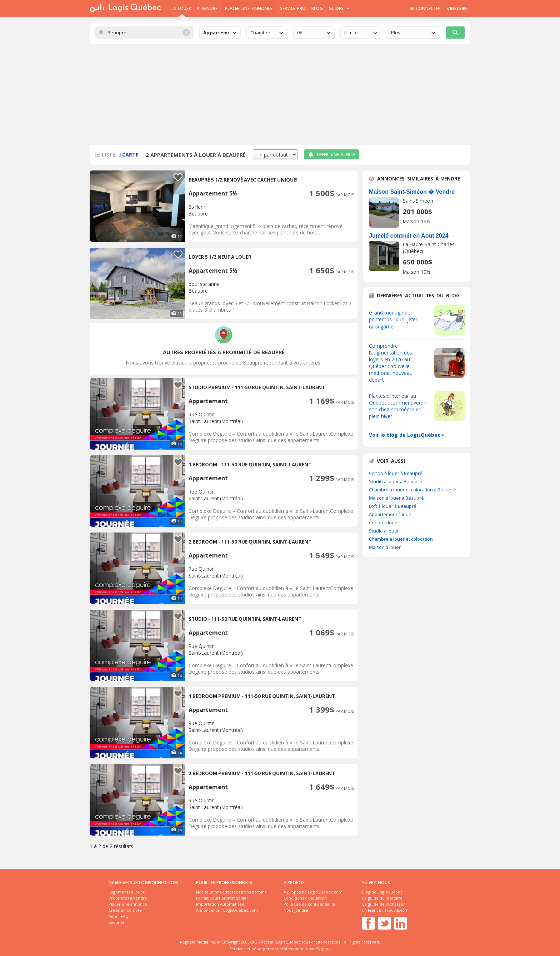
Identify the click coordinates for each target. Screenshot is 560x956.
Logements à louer (127, 892)
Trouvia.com (396, 910)
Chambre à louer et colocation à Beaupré (412, 490)
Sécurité (117, 922)
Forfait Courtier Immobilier (222, 898)
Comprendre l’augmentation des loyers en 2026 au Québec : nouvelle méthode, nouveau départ (391, 363)
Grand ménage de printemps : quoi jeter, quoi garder (394, 319)
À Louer (182, 8)
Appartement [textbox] (216, 33)
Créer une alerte (332, 155)
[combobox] (220, 33)
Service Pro (293, 8)
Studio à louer (384, 531)
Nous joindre (296, 910)
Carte (129, 155)
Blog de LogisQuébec (382, 892)
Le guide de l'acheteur (384, 904)
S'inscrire (457, 8)
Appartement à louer (391, 514)
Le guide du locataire (382, 898)
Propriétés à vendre (128, 898)
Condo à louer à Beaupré (396, 473)
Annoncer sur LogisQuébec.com (227, 910)
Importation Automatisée (220, 904)
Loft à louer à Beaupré (393, 506)
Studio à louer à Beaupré (396, 481)
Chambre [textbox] (260, 33)
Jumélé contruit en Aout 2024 (409, 236)
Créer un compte (125, 910)
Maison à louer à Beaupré (396, 498)
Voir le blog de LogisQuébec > (407, 435)
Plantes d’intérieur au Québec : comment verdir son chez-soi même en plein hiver (398, 406)
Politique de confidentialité (309, 904)
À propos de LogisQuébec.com (313, 892)
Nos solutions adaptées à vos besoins (231, 892)
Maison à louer (385, 547)
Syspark (323, 949)
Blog (317, 8)
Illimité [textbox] (351, 33)
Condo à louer (384, 522)
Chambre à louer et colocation (401, 539)
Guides (339, 8)
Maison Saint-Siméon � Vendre (412, 192)
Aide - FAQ (119, 916)
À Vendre (207, 8)
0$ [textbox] (300, 33)
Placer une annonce (249, 8)
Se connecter (425, 8)
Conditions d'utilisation (305, 898)
